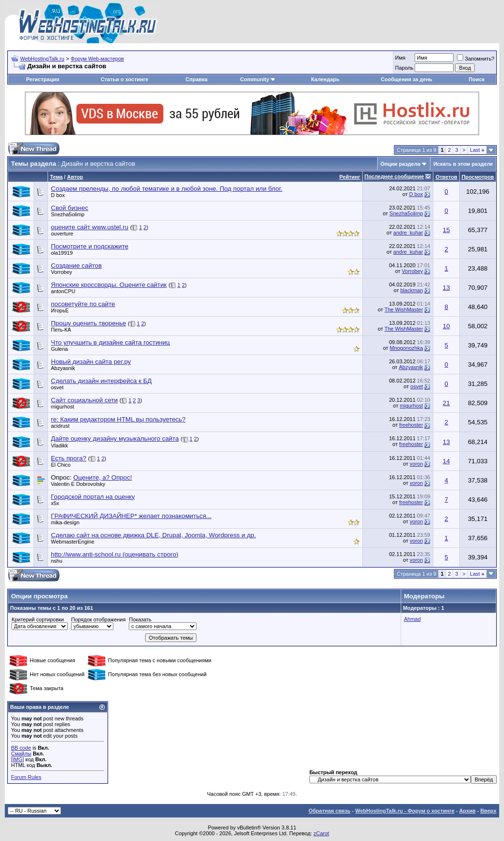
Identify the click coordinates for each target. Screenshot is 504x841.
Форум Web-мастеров (97, 59)
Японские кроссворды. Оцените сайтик (109, 285)
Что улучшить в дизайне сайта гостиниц (110, 342)
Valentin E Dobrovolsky (78, 484)
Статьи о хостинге (124, 79)
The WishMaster (404, 309)
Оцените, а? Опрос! (102, 477)
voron (417, 464)
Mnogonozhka (406, 348)
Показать (140, 619)
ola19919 (62, 253)
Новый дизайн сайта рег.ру (91, 362)
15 (447, 230)
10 (447, 326)
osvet (57, 387)
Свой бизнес (70, 208)
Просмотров (478, 177)
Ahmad (412, 619)
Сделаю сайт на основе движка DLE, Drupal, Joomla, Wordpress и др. (154, 535)
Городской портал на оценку (93, 497)
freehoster (411, 425)
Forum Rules (26, 777)
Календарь (325, 79)
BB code (21, 748)
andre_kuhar (408, 233)
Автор (75, 177)
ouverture (62, 234)
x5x (55, 503)
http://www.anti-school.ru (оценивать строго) (115, 554)
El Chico (61, 465)
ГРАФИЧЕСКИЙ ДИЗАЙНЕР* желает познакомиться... (131, 516)
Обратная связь (329, 811)
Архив (467, 811)
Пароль (404, 68)
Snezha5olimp (68, 214)
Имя (400, 58)
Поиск (477, 79)
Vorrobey (61, 272)
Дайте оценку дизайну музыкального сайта (115, 439)
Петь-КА (61, 330)
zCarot (321, 833)
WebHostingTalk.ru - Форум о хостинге (405, 811)
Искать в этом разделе (463, 164)
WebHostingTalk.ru (42, 59)
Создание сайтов (76, 266)
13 (447, 288)
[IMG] (18, 759)
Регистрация (43, 79)
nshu (57, 561)
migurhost (62, 407)
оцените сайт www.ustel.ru (90, 227)
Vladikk (59, 445)
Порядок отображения (98, 619)
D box (58, 195)
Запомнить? (476, 59)
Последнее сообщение (394, 176)
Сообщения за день (406, 79)
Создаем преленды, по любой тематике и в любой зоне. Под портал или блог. (167, 189)
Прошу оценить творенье (88, 323)
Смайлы (21, 754)
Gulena (59, 349)
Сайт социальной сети (84, 400)
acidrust (60, 426)
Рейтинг (350, 177)
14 (447, 461)
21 (447, 403)
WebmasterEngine (73, 542)
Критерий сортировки (38, 619)
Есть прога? (69, 458)
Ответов (446, 177)
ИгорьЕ (60, 310)
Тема (56, 177)
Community (258, 79)
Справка (197, 79)
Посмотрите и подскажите (90, 246)
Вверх (488, 811)
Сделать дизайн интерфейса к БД (101, 381)
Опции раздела (400, 164)
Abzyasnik (63, 368)
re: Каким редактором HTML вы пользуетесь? (118, 419)
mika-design (65, 522)
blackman (412, 290)
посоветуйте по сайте (83, 304)
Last (477, 150)
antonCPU (63, 291)
